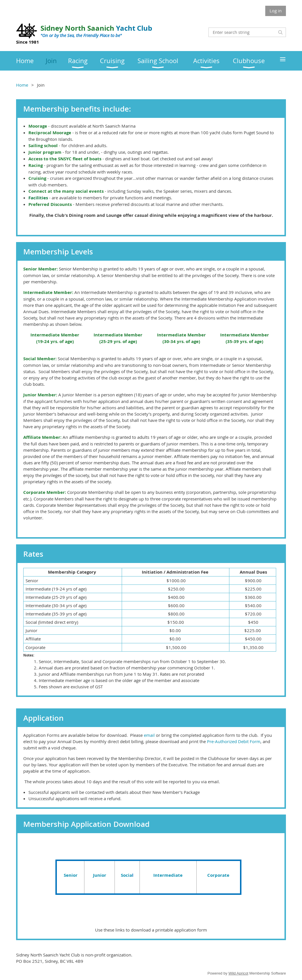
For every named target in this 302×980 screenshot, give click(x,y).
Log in (276, 11)
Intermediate (168, 875)
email (149, 735)
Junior (100, 875)
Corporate (218, 875)
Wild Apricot (238, 973)
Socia (126, 875)
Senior (71, 875)
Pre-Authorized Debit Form (234, 741)
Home (22, 85)
